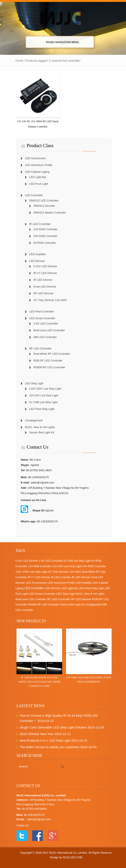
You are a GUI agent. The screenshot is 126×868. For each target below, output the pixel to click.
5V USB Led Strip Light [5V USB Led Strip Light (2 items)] (75, 561)
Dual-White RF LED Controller (50, 354)
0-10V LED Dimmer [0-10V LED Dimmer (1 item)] (25, 561)
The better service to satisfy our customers (47, 747)
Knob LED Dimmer (43, 287)
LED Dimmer (35, 261)
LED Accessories (33, 158)
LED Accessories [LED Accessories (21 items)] (34, 583)
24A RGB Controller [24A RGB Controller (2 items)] (92, 566)
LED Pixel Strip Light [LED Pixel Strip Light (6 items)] (89, 588)
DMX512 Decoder (42, 206)
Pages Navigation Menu (59, 42)
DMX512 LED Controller (42, 201)
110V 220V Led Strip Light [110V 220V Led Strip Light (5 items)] (29, 572)
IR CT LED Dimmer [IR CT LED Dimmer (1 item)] (37, 577)
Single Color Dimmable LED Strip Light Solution (51, 727)
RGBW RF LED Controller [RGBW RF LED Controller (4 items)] (42, 604)
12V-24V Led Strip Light (42, 395)
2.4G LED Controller (44, 324)
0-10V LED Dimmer (43, 266)
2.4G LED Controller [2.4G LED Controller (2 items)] (49, 561)
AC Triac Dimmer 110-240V (48, 300)
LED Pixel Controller (39, 311)
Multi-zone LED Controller (47, 330)
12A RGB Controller (43, 229)
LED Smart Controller (40, 318)
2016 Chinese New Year (35, 734)
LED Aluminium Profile (36, 165)
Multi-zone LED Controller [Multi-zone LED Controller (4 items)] (29, 599)
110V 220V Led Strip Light (43, 389)
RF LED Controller (38, 348)
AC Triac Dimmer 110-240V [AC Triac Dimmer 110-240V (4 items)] (62, 572)
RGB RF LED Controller (46, 361)
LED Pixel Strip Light (40, 409)
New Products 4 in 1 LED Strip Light (43, 740)
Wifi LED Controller (43, 337)
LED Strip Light (32, 383)
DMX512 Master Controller (48, 213)
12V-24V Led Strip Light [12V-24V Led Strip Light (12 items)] (65, 566)
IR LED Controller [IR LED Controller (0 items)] (59, 577)
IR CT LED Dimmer (43, 273)
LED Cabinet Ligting (35, 172)
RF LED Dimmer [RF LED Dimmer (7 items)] (79, 599)
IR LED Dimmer (41, 280)
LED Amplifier (35, 254)
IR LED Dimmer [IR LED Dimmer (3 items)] (79, 577)
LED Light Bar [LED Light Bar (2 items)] (68, 588)
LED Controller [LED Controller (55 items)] (32, 588)
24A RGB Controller (43, 236)
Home (17, 61)
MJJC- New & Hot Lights (38, 427)
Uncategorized (32, 420)
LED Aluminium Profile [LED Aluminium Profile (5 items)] (59, 583)
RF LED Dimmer (41, 293)
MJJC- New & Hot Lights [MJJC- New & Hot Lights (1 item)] (88, 594)
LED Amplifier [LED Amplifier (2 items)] (82, 583)
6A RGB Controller (43, 243)
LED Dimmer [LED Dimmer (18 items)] (50, 588)
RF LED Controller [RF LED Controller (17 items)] (57, 599)
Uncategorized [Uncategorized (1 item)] (91, 605)
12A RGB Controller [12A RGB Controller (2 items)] (38, 566)
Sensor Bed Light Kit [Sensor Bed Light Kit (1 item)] (70, 605)
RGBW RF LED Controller (47, 367)
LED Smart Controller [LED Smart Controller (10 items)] (40, 594)
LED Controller (32, 195)
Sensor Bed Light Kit (40, 432)
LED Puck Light (37, 184)
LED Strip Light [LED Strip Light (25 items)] (64, 594)
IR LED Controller (38, 224)
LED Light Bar (36, 177)
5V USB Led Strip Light (41, 402)
